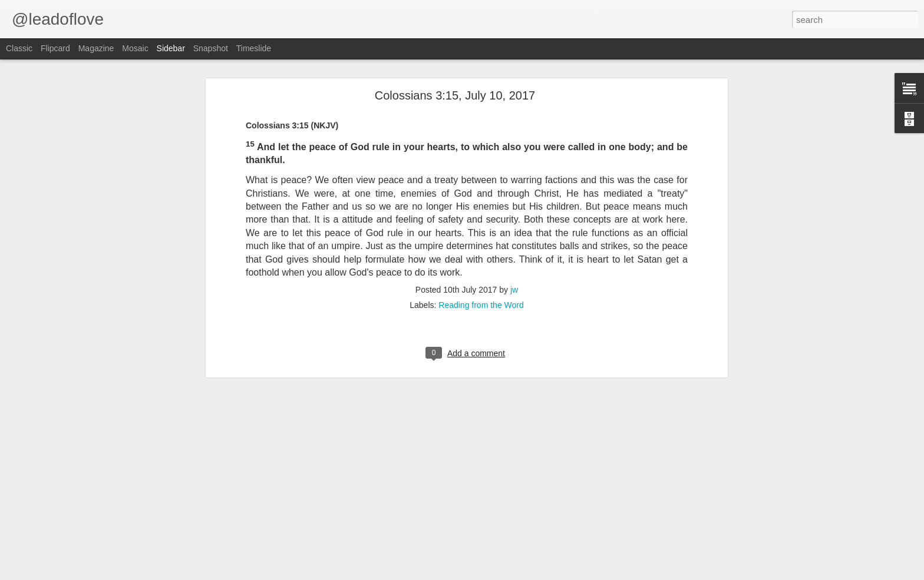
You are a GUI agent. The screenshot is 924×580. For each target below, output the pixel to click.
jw (514, 117)
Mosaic (135, 48)
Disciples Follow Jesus (65, 496)
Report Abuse (573, 574)
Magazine (96, 48)
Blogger (539, 574)
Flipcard (55, 48)
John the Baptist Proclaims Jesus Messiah (95, 522)
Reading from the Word (481, 132)
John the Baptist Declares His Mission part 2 (98, 549)
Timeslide (254, 48)
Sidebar (171, 48)
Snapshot (211, 48)
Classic (19, 48)
